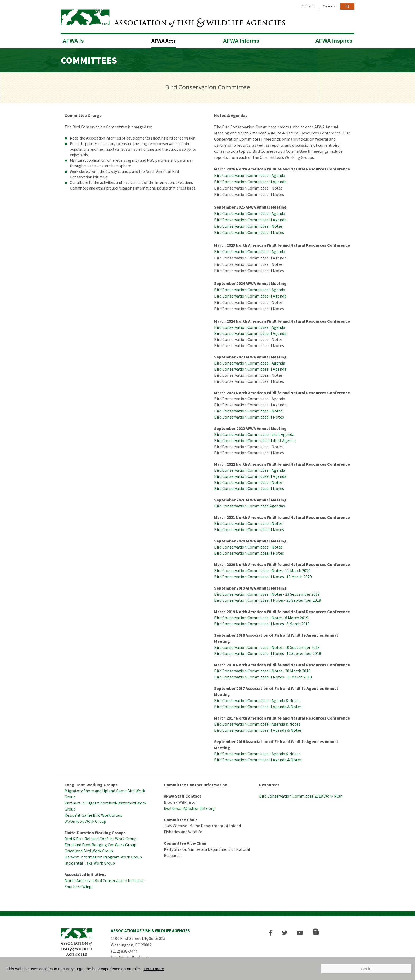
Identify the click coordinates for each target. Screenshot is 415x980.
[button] (271, 932)
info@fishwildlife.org (130, 957)
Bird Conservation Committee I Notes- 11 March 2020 (262, 570)
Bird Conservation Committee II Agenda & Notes (258, 706)
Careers (329, 6)
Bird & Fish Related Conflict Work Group (101, 838)
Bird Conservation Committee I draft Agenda (254, 434)
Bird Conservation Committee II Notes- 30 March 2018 (263, 677)
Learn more (154, 969)
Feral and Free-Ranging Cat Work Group (100, 844)
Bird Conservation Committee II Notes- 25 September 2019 (268, 600)
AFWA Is (73, 41)
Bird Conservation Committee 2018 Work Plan (301, 796)
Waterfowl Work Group (85, 821)
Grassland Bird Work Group (89, 851)
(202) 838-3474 (124, 951)
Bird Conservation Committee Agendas (249, 506)
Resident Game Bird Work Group (94, 815)
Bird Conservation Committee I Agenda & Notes (257, 700)
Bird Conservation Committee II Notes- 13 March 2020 (263, 576)
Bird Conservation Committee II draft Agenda (255, 440)
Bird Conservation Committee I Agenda (250, 175)
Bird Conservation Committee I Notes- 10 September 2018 (267, 647)
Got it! (366, 969)
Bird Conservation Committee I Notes (248, 226)
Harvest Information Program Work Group (103, 857)
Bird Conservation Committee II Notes (249, 232)
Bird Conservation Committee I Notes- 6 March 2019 (261, 617)
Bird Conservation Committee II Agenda (250, 181)
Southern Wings (79, 886)
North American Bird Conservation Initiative (105, 880)
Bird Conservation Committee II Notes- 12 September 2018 (268, 653)
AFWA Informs (241, 41)
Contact (308, 6)
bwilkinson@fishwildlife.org (189, 808)
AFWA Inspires (334, 41)
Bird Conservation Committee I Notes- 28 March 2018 (262, 671)
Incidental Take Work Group (90, 863)
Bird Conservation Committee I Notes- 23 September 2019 (267, 594)
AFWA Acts (164, 40)
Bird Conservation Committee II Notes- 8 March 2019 (262, 623)
